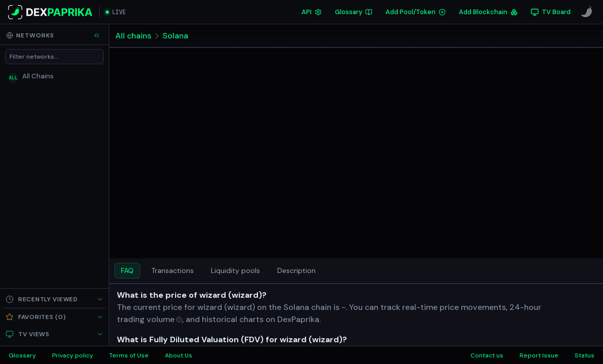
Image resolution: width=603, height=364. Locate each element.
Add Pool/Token (416, 12)
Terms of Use (129, 355)
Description (296, 270)
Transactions (173, 270)
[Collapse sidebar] (97, 35)
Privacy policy (73, 355)
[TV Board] (551, 12)
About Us (179, 355)
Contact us (487, 355)
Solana (175, 36)
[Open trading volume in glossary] (149, 319)
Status (585, 355)
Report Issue (539, 355)
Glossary (354, 12)
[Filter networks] (54, 57)
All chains (133, 36)
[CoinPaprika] (587, 12)
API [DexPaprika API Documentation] (312, 12)
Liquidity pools (235, 270)
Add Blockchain (488, 12)
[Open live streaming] (116, 12)
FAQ (127, 270)
